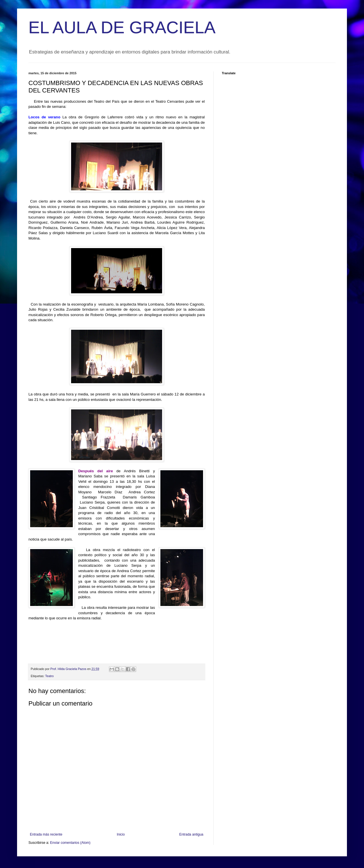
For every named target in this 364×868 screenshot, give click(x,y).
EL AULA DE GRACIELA (122, 27)
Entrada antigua (191, 834)
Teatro (49, 676)
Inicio (121, 834)
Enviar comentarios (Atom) (70, 843)
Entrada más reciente (46, 834)
